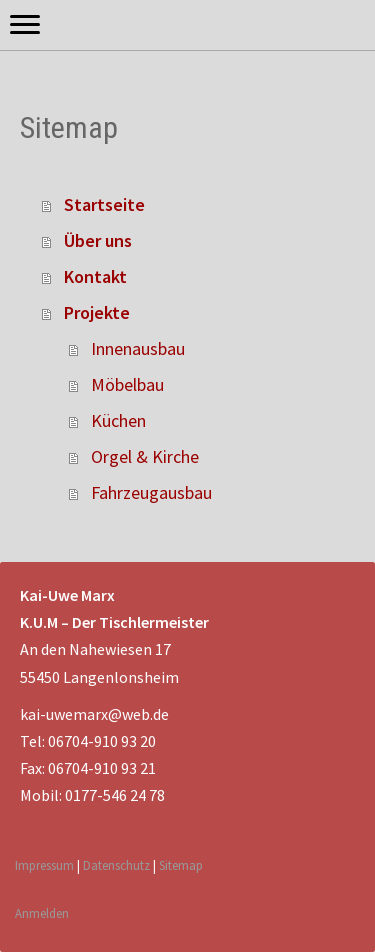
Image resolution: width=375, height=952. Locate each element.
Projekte (97, 312)
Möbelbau (127, 384)
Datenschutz (116, 865)
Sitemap (181, 865)
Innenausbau (138, 348)
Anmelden (42, 913)
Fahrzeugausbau (151, 492)
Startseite (104, 204)
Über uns (98, 240)
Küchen (118, 420)
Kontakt (95, 276)
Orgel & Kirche (145, 456)
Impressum (44, 865)
